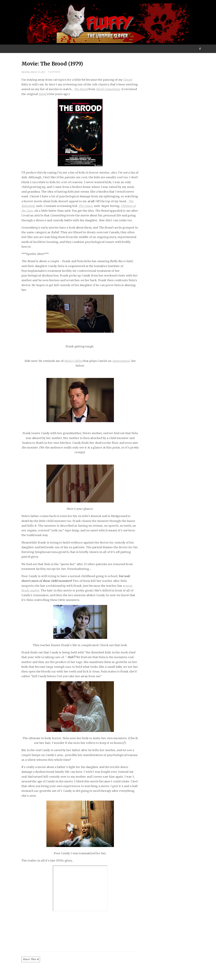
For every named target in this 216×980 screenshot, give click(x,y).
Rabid (79, 95)
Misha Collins (73, 367)
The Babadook (80, 207)
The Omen (31, 212)
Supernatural (121, 367)
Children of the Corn (80, 212)
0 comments (57, 73)
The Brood (97, 90)
